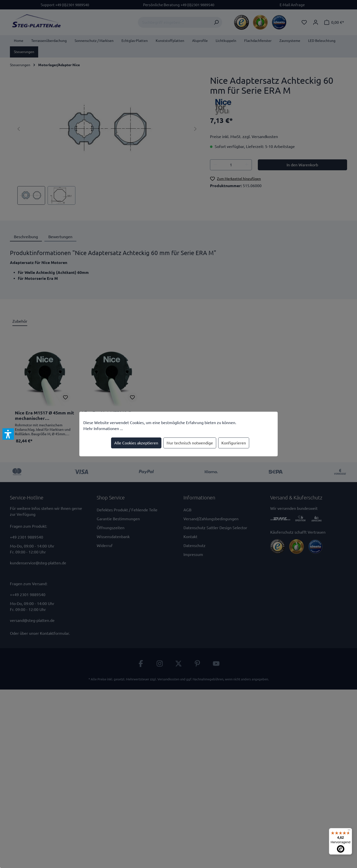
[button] (8, 434)
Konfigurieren (234, 443)
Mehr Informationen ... (103, 429)
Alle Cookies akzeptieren (136, 443)
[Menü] (349, 831)
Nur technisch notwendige (190, 443)
